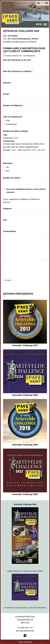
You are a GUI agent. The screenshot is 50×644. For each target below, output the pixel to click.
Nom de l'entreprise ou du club (17, 60)
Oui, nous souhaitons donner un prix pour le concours (26, 191)
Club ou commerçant (13, 117)
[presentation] (23, 270)
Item (5, 220)
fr (43, 3)
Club (8, 121)
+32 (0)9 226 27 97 (25, 628)
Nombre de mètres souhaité (16, 131)
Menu (41, 24)
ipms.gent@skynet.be (25, 631)
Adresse (7, 83)
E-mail (6, 94)
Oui (7, 167)
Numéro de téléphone (13, 105)
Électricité (8, 163)
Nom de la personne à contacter (18, 71)
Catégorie (7, 209)
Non (8, 171)
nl (39, 3)
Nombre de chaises (12, 178)
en (47, 3)
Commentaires (10, 231)
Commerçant (11, 124)
